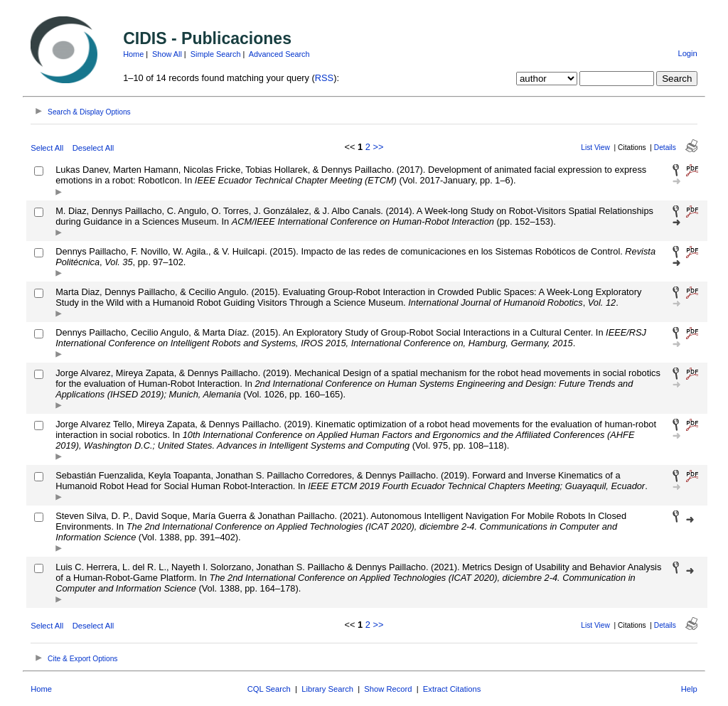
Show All (167, 54)
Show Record (388, 689)
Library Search (327, 689)
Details (665, 148)
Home (133, 54)
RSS (324, 78)
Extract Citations (452, 689)
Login (687, 53)
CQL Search (269, 689)
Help (689, 689)
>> (378, 147)
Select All (47, 148)
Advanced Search (279, 54)
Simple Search (216, 54)
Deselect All (93, 148)
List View (595, 148)
